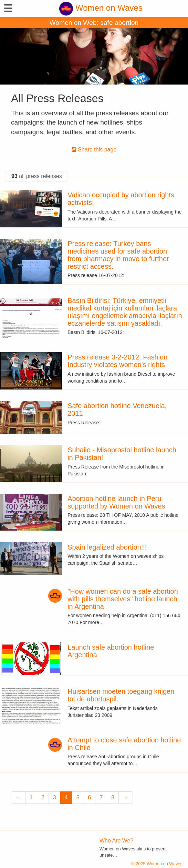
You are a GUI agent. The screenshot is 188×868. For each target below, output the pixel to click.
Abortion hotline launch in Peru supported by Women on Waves (116, 502)
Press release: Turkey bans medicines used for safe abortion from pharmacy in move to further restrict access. (118, 255)
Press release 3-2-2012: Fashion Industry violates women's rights (117, 361)
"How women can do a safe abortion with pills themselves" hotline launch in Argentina (123, 599)
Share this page (94, 150)
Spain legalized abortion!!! (107, 547)
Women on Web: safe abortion (94, 23)
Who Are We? (116, 841)
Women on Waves (101, 8)
